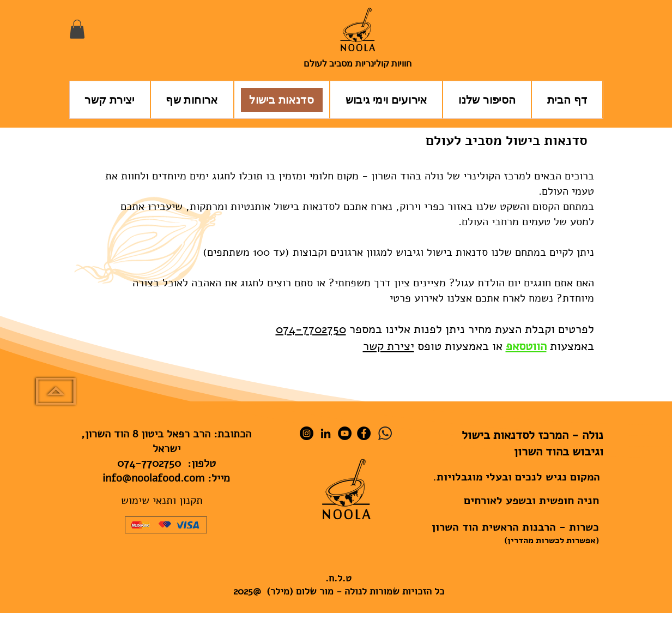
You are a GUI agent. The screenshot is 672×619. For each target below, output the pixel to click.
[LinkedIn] (326, 433)
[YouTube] (345, 433)
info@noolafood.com (153, 478)
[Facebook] (364, 433)
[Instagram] (307, 433)
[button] (77, 29)
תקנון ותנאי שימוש (162, 500)
